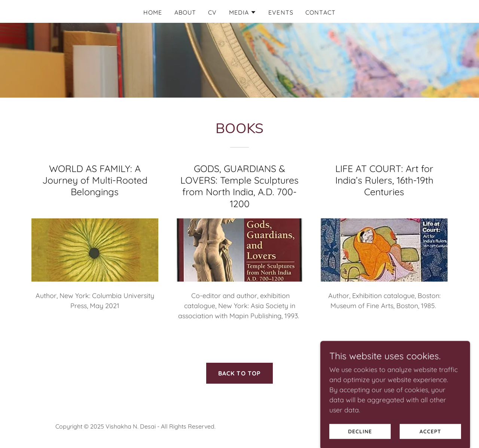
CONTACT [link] (321, 12)
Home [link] (153, 12)
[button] (243, 12)
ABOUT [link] (185, 12)
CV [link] (212, 12)
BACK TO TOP (240, 373)
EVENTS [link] (281, 12)
